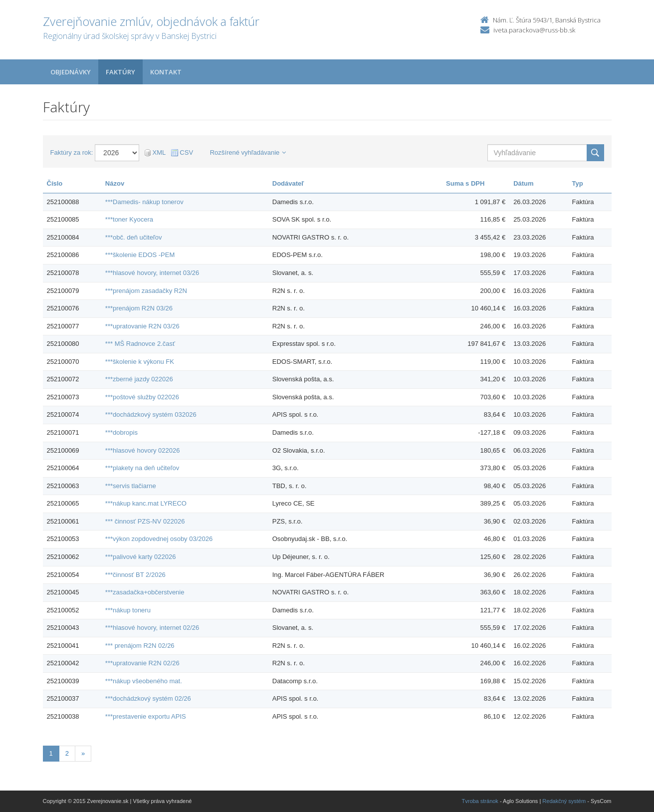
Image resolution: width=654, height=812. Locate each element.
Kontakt (166, 72)
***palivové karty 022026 (141, 557)
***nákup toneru (128, 610)
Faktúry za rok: (72, 152)
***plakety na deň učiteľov (142, 468)
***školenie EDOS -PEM (140, 255)
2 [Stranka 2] (67, 753)
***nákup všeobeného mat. (144, 681)
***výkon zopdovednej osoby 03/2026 (159, 539)
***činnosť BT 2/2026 (135, 575)
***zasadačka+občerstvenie (145, 592)
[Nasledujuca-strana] (83, 754)
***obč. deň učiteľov (134, 237)
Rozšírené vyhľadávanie (248, 152)
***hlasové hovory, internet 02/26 (152, 628)
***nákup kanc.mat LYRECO (146, 503)
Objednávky (71, 72)
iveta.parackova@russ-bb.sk (534, 30)
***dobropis (121, 432)
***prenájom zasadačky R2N (146, 291)
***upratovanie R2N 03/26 (142, 326)
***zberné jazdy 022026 (139, 379)
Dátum (523, 183)
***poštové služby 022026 (142, 397)
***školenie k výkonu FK (140, 362)
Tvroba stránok (480, 801)
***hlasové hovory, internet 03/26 (152, 273)
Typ (577, 183)
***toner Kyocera (129, 219)
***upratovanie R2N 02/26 (142, 663)
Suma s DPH (465, 183)
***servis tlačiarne (131, 486)
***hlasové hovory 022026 (143, 450)
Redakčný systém (564, 801)
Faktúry (120, 72)
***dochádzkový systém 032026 (151, 414)
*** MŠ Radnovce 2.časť (140, 344)
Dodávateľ (288, 183)
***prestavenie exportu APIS (146, 716)
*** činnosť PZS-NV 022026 (145, 521)
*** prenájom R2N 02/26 (140, 646)
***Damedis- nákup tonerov (144, 202)
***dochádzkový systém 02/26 (148, 698)
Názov (115, 183)
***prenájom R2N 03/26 (139, 308)
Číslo (55, 183)
